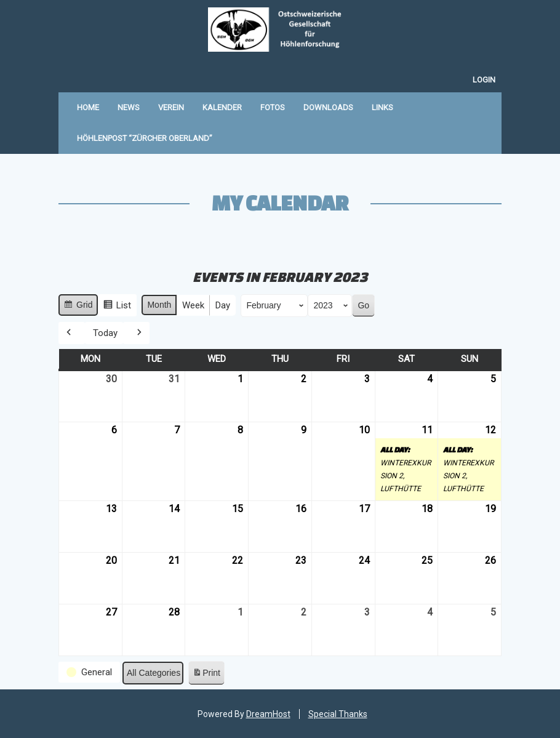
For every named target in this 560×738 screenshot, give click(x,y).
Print (206, 675)
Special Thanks (338, 714)
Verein (171, 107)
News (129, 107)
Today (105, 332)
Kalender (222, 107)
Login (484, 80)
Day (223, 305)
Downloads (328, 107)
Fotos (273, 107)
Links (382, 107)
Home (88, 107)
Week (193, 305)
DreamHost (268, 714)
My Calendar (280, 203)
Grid (78, 307)
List (117, 307)
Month (159, 305)
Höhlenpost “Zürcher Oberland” (145, 138)
